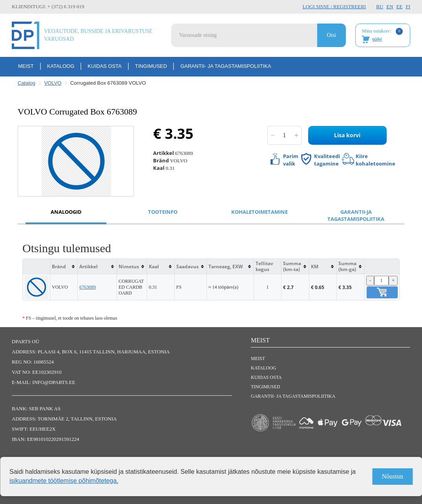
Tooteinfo (163, 212)
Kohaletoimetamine (259, 212)
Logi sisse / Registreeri (334, 6)
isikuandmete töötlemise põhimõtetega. (64, 481)
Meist (26, 66)
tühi (377, 39)
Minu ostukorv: (382, 36)
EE (400, 6)
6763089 (88, 287)
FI (408, 6)
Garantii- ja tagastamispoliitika (226, 66)
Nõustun (393, 476)
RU (380, 6)
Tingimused (151, 66)
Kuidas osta (104, 66)
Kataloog (61, 66)
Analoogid (66, 212)
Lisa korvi (347, 135)
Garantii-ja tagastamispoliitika (356, 216)
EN (390, 6)
